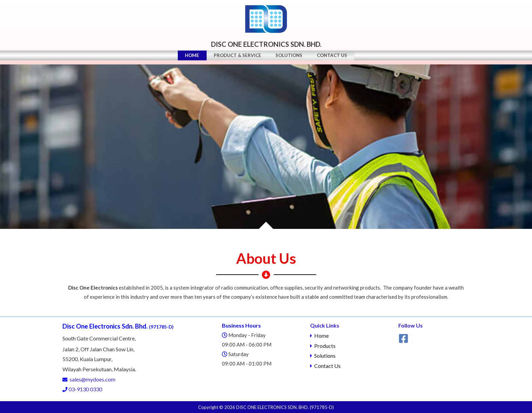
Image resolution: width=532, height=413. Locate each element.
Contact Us (336, 58)
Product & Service (236, 58)
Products (325, 346)
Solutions (290, 58)
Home (188, 58)
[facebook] (404, 338)
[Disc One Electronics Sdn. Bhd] (266, 19)
